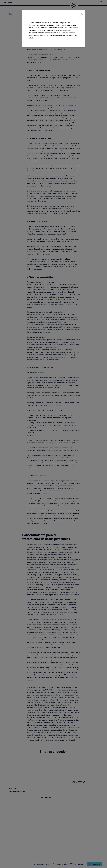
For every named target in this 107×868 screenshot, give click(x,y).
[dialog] (53, 434)
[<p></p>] (82, 14)
